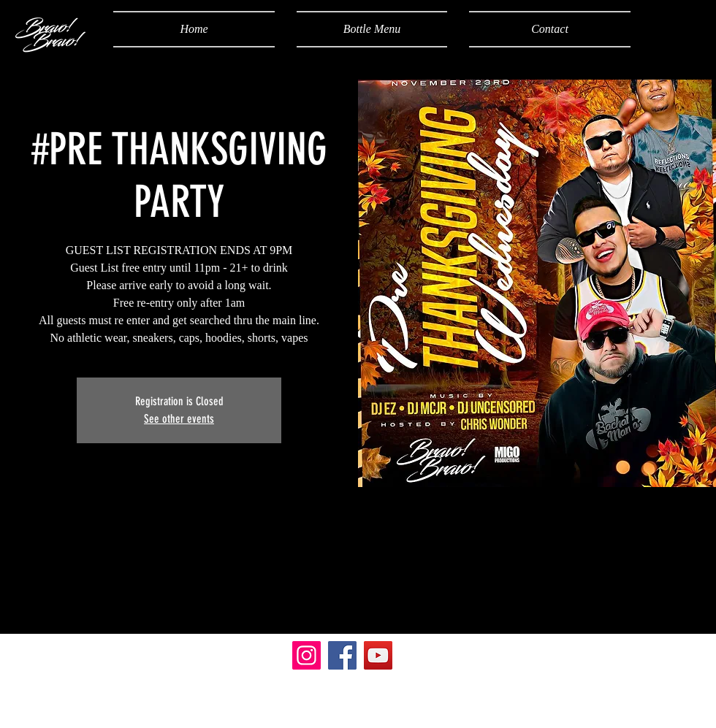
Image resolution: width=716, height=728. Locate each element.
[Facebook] (342, 655)
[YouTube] (378, 655)
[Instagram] (306, 655)
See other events (179, 419)
